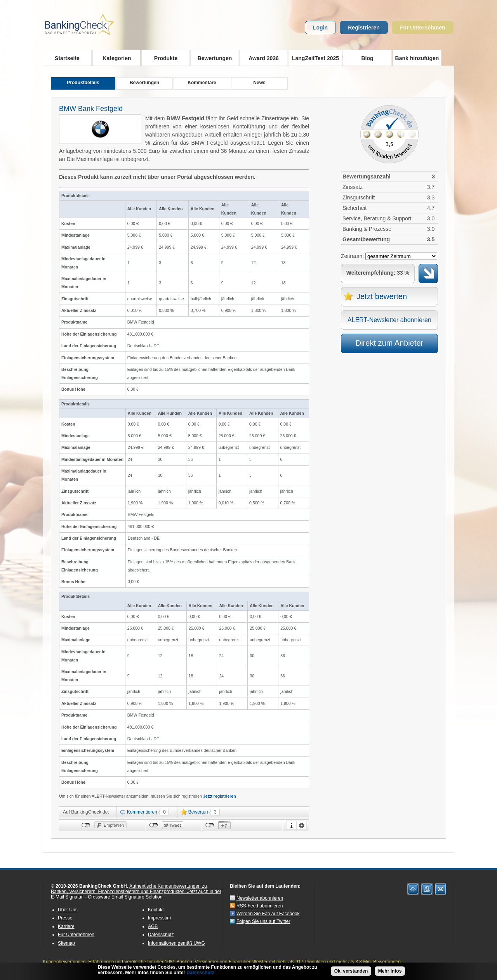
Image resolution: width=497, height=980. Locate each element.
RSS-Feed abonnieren (260, 906)
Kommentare (202, 83)
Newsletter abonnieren (260, 898)
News (259, 83)
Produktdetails (83, 83)
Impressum (159, 918)
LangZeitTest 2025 (314, 58)
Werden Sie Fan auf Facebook (268, 914)
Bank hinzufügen (417, 58)
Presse (65, 918)
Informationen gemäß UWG (176, 943)
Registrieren (364, 28)
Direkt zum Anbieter (390, 343)
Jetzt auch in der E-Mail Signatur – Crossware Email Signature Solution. (136, 894)
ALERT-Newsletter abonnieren (389, 320)
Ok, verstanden (351, 971)
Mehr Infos (390, 971)
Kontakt (156, 910)
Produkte (163, 58)
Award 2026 (261, 58)
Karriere (66, 926)
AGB (153, 926)
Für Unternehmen (423, 28)
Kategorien (114, 58)
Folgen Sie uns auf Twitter (263, 921)
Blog (367, 58)
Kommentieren (142, 812)
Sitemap (66, 943)
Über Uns (68, 910)
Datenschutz (161, 935)
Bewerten (198, 812)
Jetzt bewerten (382, 296)
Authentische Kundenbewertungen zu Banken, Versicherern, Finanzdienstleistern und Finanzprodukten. (129, 889)
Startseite (67, 58)
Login (320, 28)
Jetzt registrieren (220, 796)
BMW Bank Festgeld (91, 109)
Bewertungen (212, 58)
